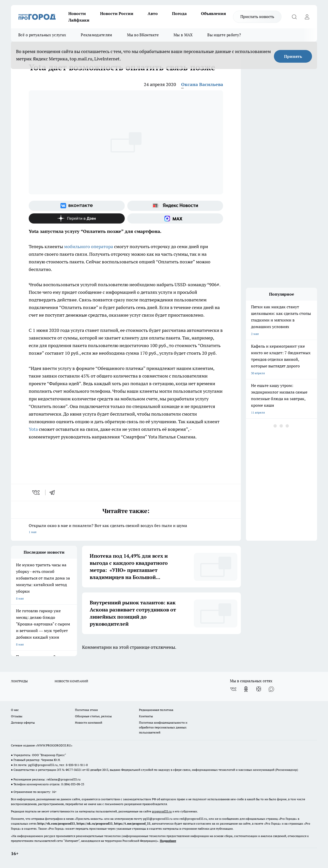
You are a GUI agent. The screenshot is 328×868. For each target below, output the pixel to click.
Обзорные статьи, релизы (93, 716)
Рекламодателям (96, 35)
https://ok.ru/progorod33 (95, 823)
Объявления (213, 13)
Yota (34, 429)
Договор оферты (23, 722)
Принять (293, 56)
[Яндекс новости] (175, 206)
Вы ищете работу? (224, 35)
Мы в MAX (183, 35)
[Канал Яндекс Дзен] (77, 218)
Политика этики (86, 710)
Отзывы (17, 716)
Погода (179, 13)
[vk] (36, 492)
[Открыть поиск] (294, 17)
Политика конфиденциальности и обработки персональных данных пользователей (163, 727)
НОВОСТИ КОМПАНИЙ (71, 681)
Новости (77, 13)
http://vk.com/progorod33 (56, 823)
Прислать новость (257, 16)
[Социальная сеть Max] (175, 218)
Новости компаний (89, 722)
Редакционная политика (156, 710)
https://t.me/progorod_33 (132, 823)
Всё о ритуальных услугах (42, 35)
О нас (15, 710)
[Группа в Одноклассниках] (246, 689)
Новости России (117, 13)
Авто (153, 13)
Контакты (146, 716)
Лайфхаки (79, 20)
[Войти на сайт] (307, 17)
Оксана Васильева (202, 84)
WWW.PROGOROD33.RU (54, 745)
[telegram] (54, 492)
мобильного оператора (89, 246)
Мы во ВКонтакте (143, 35)
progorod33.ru (162, 811)
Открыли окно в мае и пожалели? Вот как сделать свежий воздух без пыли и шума (126, 529)
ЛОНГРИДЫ (19, 681)
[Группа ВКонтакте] (77, 206)
